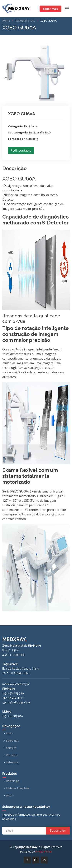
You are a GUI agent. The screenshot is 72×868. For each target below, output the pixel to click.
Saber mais (50, 9)
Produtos (12, 755)
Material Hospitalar (18, 788)
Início (9, 733)
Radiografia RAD (25, 21)
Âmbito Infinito (44, 852)
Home (6, 21)
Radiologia (13, 781)
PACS (10, 796)
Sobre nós (12, 741)
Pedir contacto (21, 150)
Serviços (11, 748)
